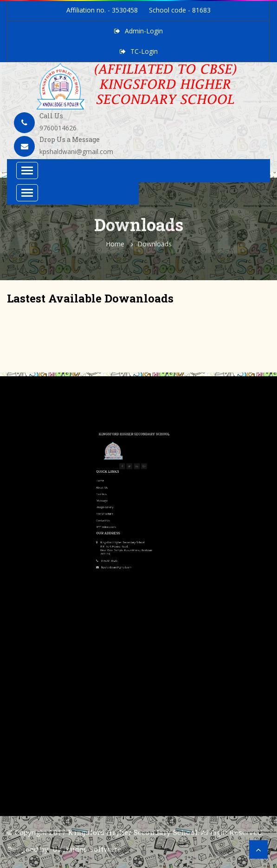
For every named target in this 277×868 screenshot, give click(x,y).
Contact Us (120, 478)
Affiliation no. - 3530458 (102, 10)
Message (119, 468)
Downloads (155, 247)
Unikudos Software (87, 849)
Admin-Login (144, 31)
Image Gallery (121, 471)
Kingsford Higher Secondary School (133, 832)
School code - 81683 (180, 10)
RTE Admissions (122, 482)
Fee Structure (121, 475)
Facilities (119, 464)
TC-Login (144, 51)
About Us (119, 461)
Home (115, 247)
